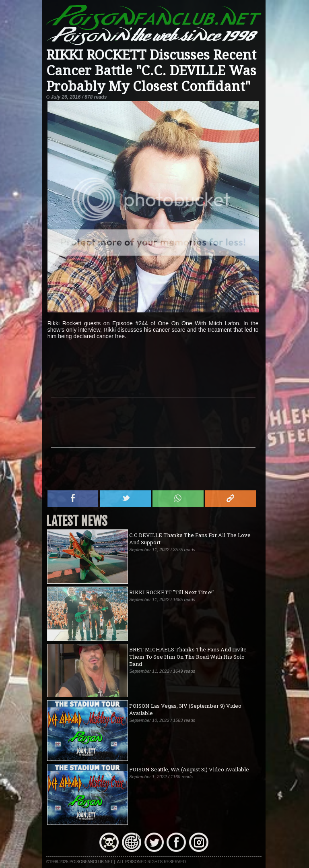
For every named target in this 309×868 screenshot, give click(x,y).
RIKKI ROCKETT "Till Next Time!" (172, 592)
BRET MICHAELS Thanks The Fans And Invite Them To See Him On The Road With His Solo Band (188, 657)
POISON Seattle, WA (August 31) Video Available (189, 769)
